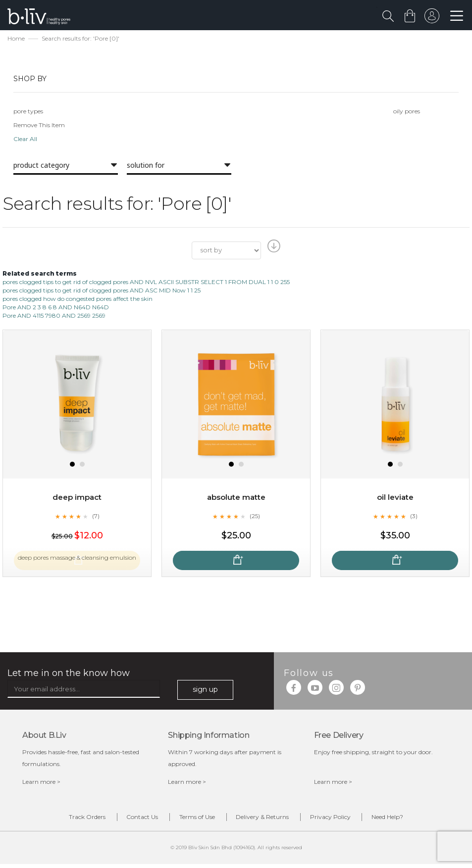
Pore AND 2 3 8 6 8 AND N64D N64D (56, 309)
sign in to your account (431, 18)
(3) (414, 517)
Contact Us (127, 819)
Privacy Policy (346, 819)
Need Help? (413, 819)
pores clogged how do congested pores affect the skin (78, 300)
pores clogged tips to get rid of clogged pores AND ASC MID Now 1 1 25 (102, 291)
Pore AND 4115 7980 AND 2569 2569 (54, 317)
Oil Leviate (395, 499)
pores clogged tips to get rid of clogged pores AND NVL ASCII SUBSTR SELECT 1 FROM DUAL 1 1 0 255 (146, 283)
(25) (255, 517)
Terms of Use (192, 819)
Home (16, 40)
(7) (96, 517)
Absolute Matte (236, 499)
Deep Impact (77, 499)
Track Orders (62, 819)
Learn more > (41, 783)
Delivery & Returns (268, 819)
